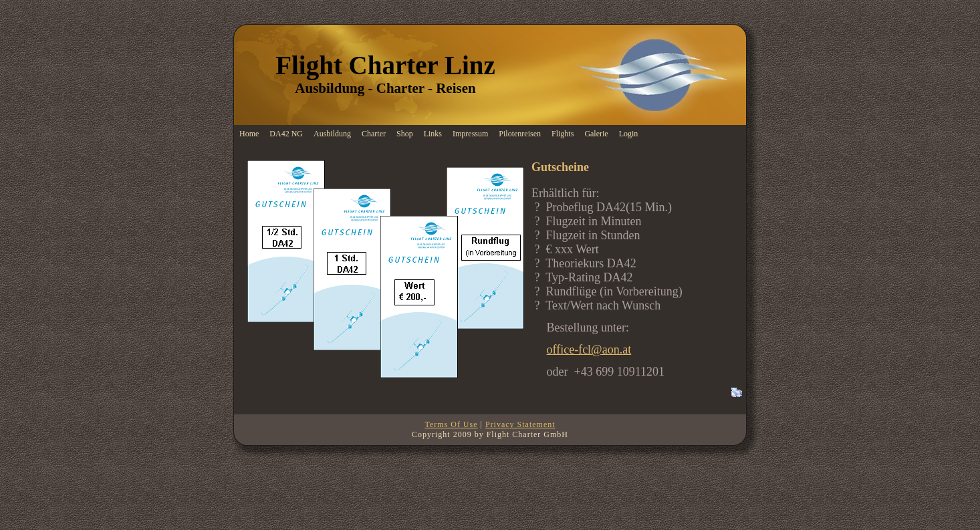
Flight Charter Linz (385, 65)
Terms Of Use (451, 424)
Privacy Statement (520, 424)
